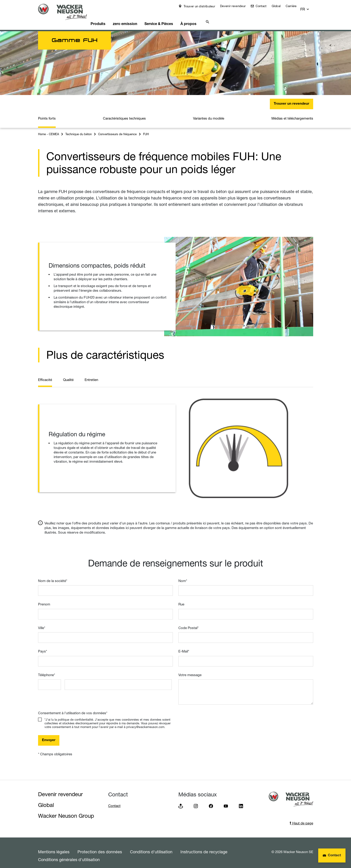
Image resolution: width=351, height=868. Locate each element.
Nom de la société (53, 575)
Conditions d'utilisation (151, 846)
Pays (43, 645)
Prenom (44, 598)
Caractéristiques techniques (124, 113)
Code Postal (188, 622)
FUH (146, 128)
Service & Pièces (172, 17)
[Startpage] (66, 12)
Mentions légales (54, 846)
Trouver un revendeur (292, 98)
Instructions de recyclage (204, 846)
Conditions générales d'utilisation (69, 854)
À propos (204, 17)
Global (279, 6)
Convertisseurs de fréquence (117, 128)
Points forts (47, 113)
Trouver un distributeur (202, 6)
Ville (42, 622)
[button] (309, 7)
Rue (181, 598)
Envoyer (49, 735)
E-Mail (184, 645)
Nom (183, 575)
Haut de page (301, 817)
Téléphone (47, 669)
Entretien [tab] (91, 374)
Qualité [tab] (68, 374)
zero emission (135, 17)
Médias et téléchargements (292, 113)
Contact (264, 6)
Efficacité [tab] (45, 374)
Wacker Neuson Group (66, 810)
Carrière (294, 6)
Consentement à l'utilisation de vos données (73, 707)
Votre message (190, 669)
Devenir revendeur (236, 6)
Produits (106, 17)
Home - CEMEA (48, 128)
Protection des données (100, 846)
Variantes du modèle (209, 113)
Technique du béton (79, 128)
